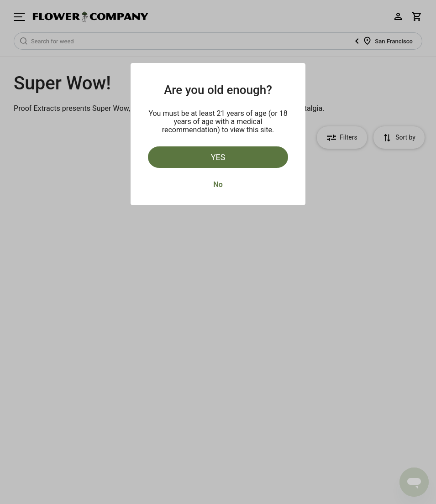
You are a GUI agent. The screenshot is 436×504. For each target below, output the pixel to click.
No (218, 184)
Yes (218, 157)
